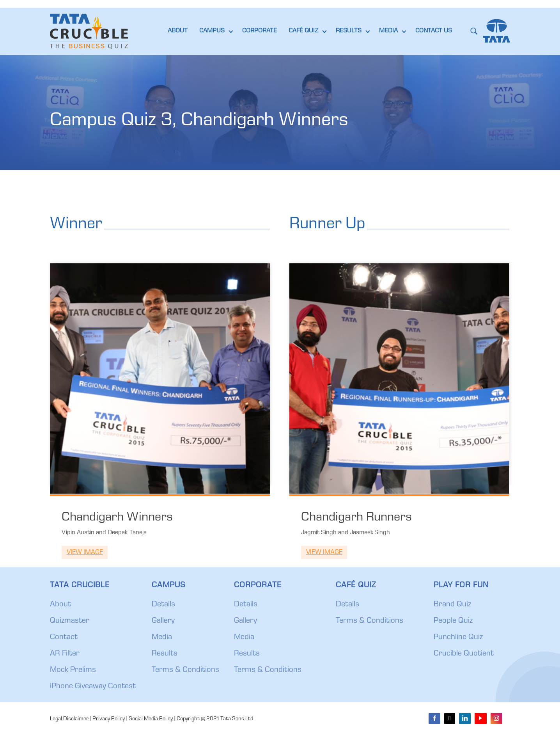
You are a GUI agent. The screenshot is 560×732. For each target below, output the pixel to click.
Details (163, 605)
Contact (64, 638)
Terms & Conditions (185, 670)
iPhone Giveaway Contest (93, 687)
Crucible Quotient (464, 654)
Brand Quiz (452, 605)
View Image (85, 553)
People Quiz (453, 621)
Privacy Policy (109, 719)
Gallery (163, 621)
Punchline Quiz (458, 638)
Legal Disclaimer (69, 719)
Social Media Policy (151, 719)
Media (162, 638)
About (60, 605)
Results (165, 654)
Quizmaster (70, 621)
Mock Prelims (73, 670)
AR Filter (65, 654)
